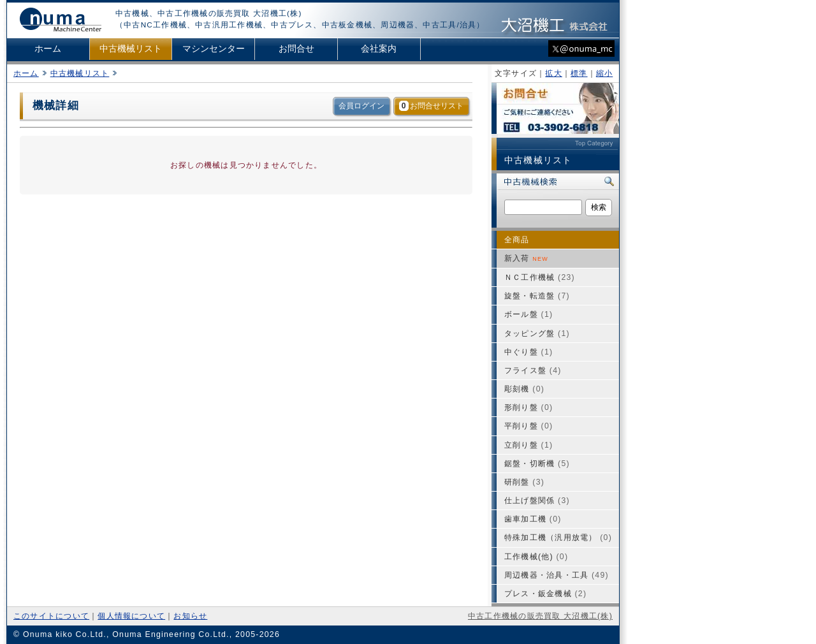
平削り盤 (528, 426)
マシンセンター (214, 49)
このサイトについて (51, 616)
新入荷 (526, 258)
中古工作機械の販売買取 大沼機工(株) (540, 616)
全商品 (517, 240)
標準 (579, 73)
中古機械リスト (131, 49)
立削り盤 (528, 445)
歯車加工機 (533, 519)
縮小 (604, 73)
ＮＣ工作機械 (540, 277)
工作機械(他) (536, 557)
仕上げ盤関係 (537, 501)
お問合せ (296, 49)
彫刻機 (524, 389)
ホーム (48, 49)
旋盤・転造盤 (537, 296)
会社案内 (379, 49)
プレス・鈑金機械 (545, 594)
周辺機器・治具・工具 (557, 575)
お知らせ (190, 616)
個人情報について (131, 616)
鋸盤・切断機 (537, 464)
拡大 (553, 73)
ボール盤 (528, 314)
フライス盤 (533, 370)
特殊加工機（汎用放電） (558, 538)
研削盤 (524, 482)
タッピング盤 (537, 333)
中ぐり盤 (528, 352)
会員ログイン (361, 106)
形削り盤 (528, 407)
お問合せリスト (431, 106)
